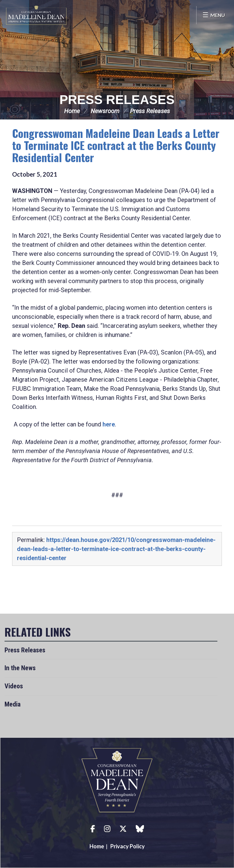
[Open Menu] (214, 15)
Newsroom (105, 111)
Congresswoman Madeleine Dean (36, 15)
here (109, 424)
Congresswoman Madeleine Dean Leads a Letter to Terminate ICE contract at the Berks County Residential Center (116, 145)
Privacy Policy (128, 846)
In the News (20, 668)
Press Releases (117, 100)
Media (13, 704)
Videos (14, 686)
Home (72, 111)
